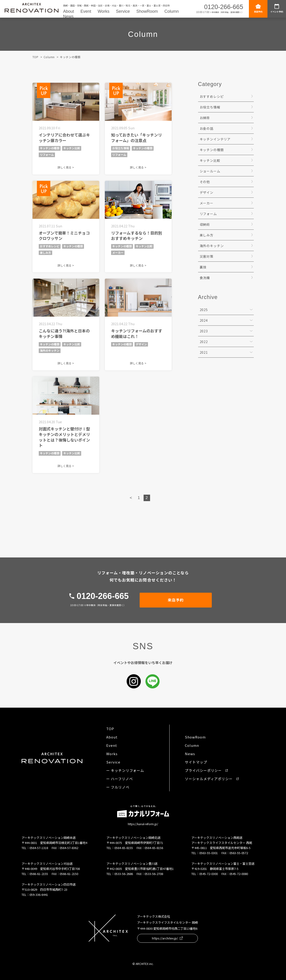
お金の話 (207, 128)
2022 (204, 342)
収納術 (205, 224)
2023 (204, 331)
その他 (205, 182)
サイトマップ (196, 762)
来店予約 (258, 8)
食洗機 (205, 278)
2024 (204, 320)
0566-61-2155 (39, 874)
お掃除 (205, 118)
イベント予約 (277, 8)
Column (172, 11)
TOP (35, 57)
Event (86, 11)
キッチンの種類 (212, 150)
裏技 (203, 267)
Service (123, 11)
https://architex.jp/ (167, 938)
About (69, 11)
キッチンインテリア (215, 139)
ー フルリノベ (118, 787)
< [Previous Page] (131, 498)
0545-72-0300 (209, 874)
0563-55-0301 (209, 853)
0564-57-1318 (39, 848)
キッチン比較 (210, 160)
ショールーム (210, 171)
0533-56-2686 (124, 874)
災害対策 (207, 256)
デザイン (207, 192)
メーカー (207, 203)
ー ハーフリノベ (119, 779)
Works (104, 11)
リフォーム (208, 214)
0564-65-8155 (124, 848)
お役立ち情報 (210, 107)
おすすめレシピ (212, 96)
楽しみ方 (207, 235)
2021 (204, 352)
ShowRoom (147, 11)
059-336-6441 (39, 895)
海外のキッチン (212, 246)
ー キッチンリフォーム (125, 770)
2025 (204, 310)
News (68, 16)
